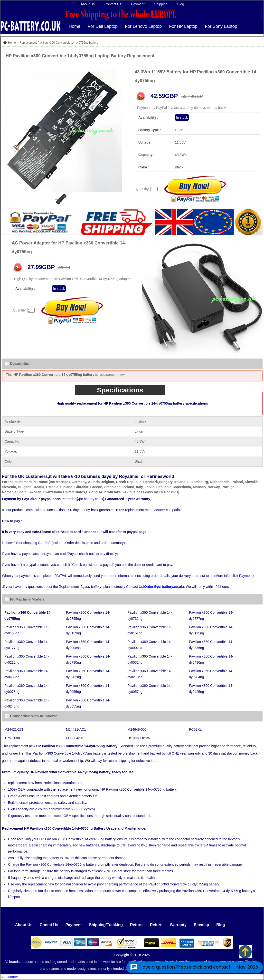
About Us (88, 4)
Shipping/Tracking (106, 925)
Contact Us (113, 4)
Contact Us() (155, 587)
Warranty (178, 925)
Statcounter (9, 977)
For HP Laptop (183, 26)
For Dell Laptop (103, 26)
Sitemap (201, 925)
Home (75, 26)
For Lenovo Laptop (143, 26)
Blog (181, 4)
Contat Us (49, 925)
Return (136, 925)
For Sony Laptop (221, 26)
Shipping (161, 4)
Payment (138, 4)
